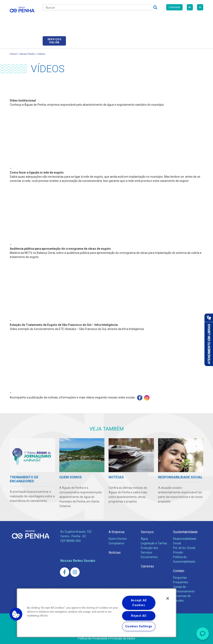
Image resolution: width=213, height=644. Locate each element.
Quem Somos (118, 534)
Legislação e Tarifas (154, 539)
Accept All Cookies (139, 603)
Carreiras (140, 19)
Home (13, 49)
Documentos (149, 552)
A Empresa (116, 527)
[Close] (168, 598)
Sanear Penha (27, 49)
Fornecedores (162, 19)
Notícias (115, 548)
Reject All (139, 616)
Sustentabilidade (185, 527)
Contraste (174, 7)
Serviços (147, 527)
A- (200, 7)
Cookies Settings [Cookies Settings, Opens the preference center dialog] (139, 626)
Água (144, 534)
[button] (16, 614)
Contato (179, 566)
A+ (190, 7)
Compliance (116, 539)
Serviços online (192, 19)
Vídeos (41, 49)
